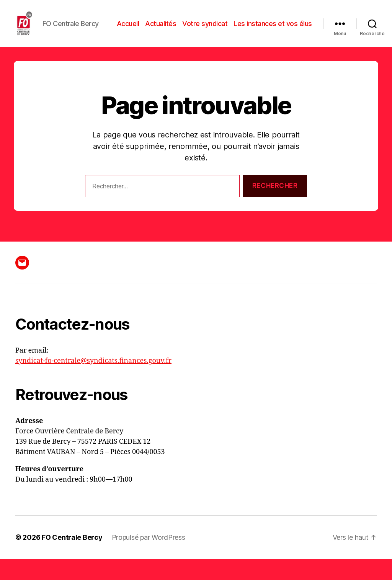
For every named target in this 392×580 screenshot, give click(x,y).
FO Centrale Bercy (72, 558)
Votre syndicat (289, 28)
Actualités (245, 28)
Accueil (212, 28)
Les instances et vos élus (273, 40)
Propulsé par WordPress (149, 558)
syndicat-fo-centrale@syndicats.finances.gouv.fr (93, 382)
